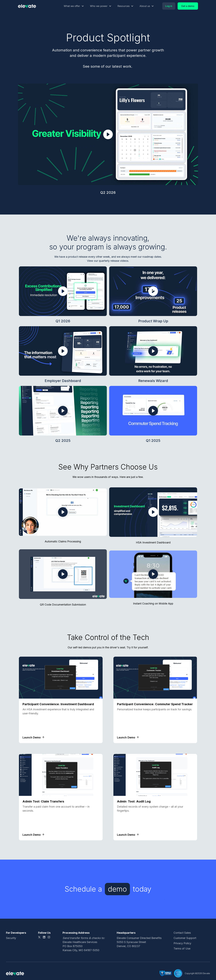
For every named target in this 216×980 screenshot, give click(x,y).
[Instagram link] (49, 937)
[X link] (39, 937)
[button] (74, 6)
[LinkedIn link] (44, 937)
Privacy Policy (182, 943)
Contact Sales (182, 933)
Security (11, 938)
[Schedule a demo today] (119, 889)
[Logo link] (27, 6)
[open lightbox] (108, 134)
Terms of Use (182, 949)
